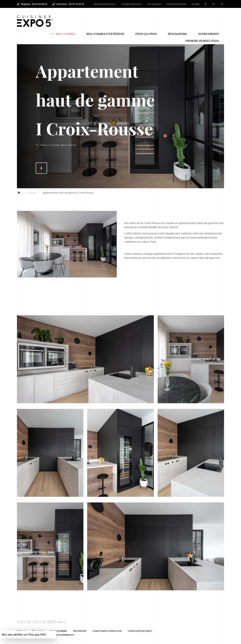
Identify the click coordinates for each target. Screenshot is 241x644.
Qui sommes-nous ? (105, 4)
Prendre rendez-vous (202, 41)
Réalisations (177, 34)
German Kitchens (177, 4)
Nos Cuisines (66, 34)
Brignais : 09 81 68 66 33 (32, 4)
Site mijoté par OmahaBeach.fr (58, 635)
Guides (196, 4)
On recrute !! (154, 4)
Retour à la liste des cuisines (56, 145)
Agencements (209, 34)
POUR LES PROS (146, 34)
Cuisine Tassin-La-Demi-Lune (107, 631)
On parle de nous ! (132, 4)
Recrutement (80, 631)
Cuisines (32, 193)
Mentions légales (59, 631)
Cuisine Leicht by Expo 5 (140, 631)
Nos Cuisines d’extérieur (105, 34)
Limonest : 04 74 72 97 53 (68, 4)
